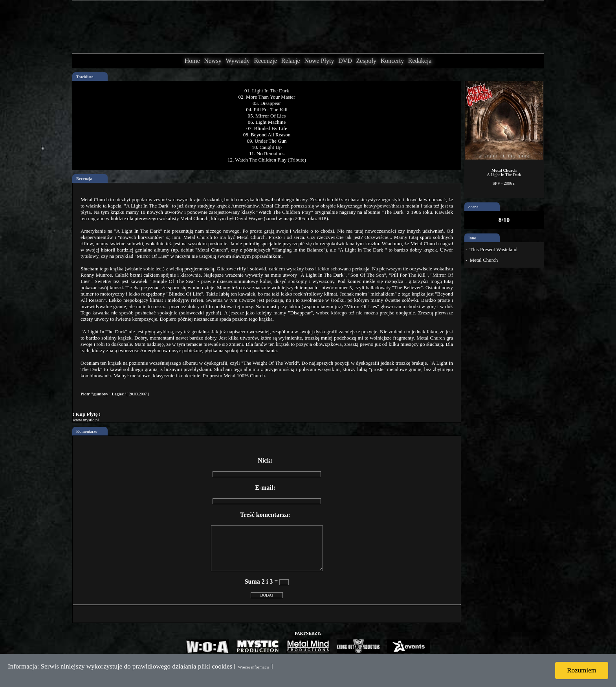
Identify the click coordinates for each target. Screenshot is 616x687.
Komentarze (87, 431)
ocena (473, 207)
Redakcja (420, 61)
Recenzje (265, 61)
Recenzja (84, 178)
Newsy (213, 61)
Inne (472, 238)
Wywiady (238, 61)
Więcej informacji (253, 667)
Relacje (291, 61)
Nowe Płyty (319, 61)
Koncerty (392, 61)
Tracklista (85, 77)
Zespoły (366, 61)
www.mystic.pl (86, 420)
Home (192, 61)
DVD (345, 61)
